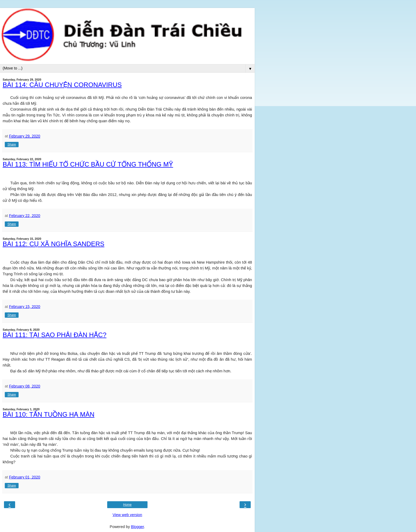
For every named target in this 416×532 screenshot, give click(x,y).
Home (127, 505)
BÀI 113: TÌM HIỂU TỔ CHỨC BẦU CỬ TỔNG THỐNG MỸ (88, 164)
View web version (127, 515)
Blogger (138, 527)
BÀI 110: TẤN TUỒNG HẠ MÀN (49, 414)
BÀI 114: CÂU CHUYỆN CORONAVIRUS (62, 85)
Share (12, 145)
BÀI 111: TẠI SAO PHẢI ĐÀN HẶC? (55, 335)
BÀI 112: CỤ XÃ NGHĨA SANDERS (53, 244)
